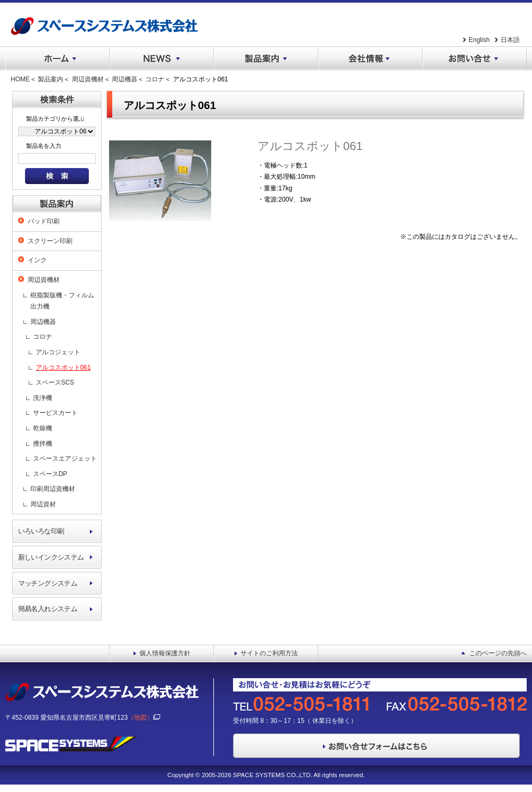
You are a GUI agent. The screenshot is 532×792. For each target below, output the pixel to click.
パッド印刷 (44, 221)
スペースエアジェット (65, 458)
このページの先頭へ (498, 653)
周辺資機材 (88, 79)
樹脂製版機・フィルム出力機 (62, 301)
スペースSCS (55, 382)
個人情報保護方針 (165, 653)
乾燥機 (43, 428)
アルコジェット (58, 352)
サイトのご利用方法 (269, 653)
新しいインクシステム (51, 557)
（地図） (144, 718)
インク (37, 260)
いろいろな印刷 (41, 531)
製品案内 (266, 59)
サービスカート (55, 413)
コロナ (155, 79)
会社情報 (370, 59)
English (479, 40)
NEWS (162, 59)
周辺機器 (124, 79)
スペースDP (50, 474)
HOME (20, 79)
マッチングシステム (48, 583)
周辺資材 (43, 504)
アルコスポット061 (63, 368)
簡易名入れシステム (48, 609)
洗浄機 (43, 398)
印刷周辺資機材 (53, 489)
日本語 (510, 40)
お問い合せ (475, 59)
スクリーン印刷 (50, 241)
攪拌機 (43, 444)
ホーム (57, 59)
